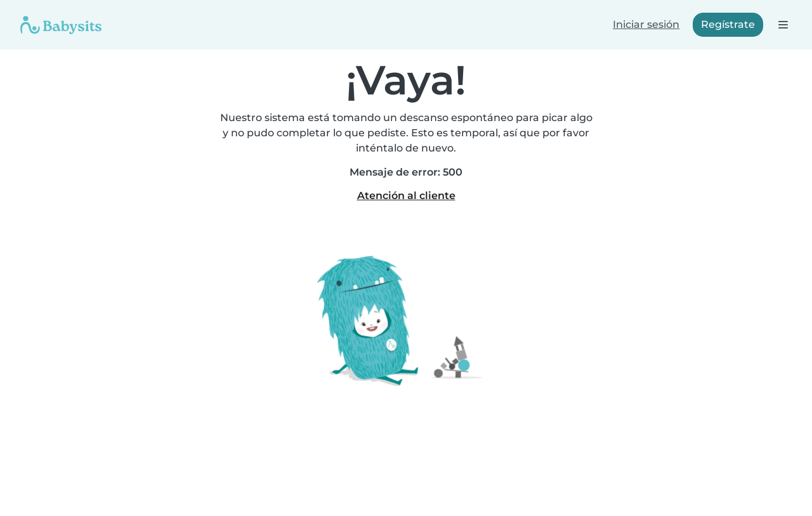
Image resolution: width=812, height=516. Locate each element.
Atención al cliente (406, 196)
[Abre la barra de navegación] (783, 24)
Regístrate (728, 24)
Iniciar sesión (646, 24)
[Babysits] (61, 25)
